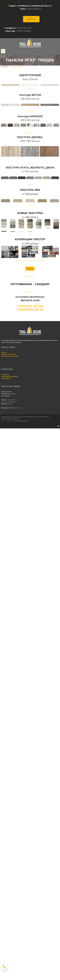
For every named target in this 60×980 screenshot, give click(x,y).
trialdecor (10, 965)
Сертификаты (6, 939)
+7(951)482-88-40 (30, 870)
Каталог (4, 913)
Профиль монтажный (8, 915)
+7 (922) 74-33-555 (24, 28)
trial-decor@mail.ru (33, 9)
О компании (5, 935)
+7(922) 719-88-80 (23, 31)
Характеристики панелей (10, 937)
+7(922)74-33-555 (30, 867)
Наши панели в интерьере (10, 917)
